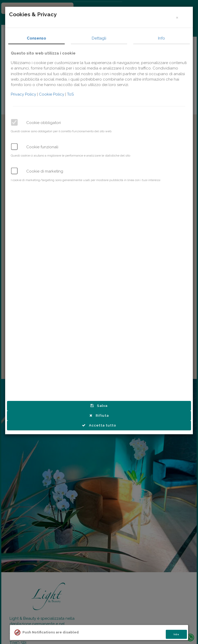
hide (176, 634)
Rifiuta (99, 415)
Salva (100, 406)
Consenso (37, 38)
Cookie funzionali (43, 147)
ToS (71, 94)
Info (162, 38)
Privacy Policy (24, 94)
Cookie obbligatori (44, 123)
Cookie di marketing (45, 171)
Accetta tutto (99, 425)
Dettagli (100, 38)
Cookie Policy (53, 94)
